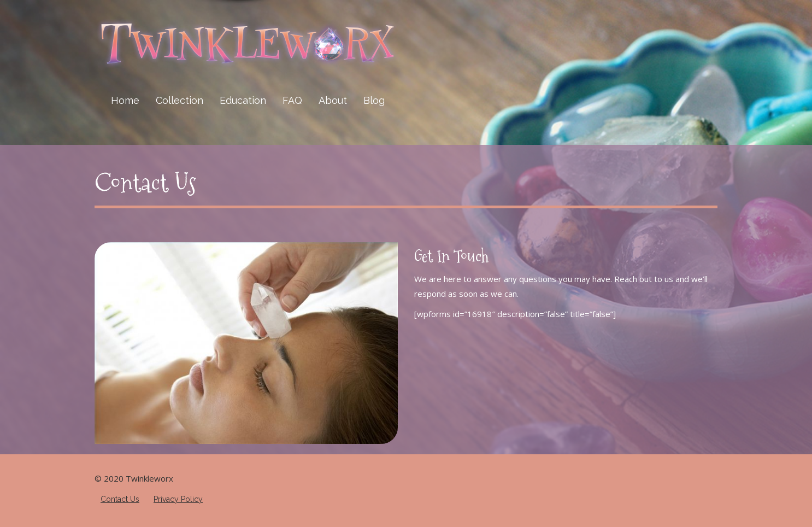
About (333, 100)
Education (243, 100)
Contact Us (145, 183)
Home (125, 100)
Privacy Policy (178, 499)
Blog (374, 100)
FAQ (292, 100)
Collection (180, 100)
